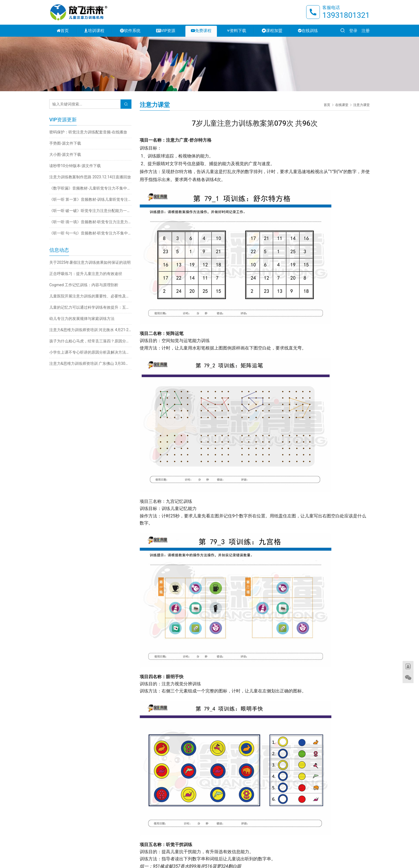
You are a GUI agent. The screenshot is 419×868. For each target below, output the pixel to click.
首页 (63, 31)
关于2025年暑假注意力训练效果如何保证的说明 (90, 262)
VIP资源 (166, 31)
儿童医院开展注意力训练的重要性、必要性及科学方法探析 (90, 296)
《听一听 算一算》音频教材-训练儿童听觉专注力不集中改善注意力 (90, 199)
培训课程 (94, 31)
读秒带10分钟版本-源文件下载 (75, 166)
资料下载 (237, 31)
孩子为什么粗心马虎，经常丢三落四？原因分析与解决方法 (90, 341)
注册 (366, 31)
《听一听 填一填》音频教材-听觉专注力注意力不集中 (90, 222)
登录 (353, 31)
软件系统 (130, 31)
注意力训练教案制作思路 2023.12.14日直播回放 (90, 177)
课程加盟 (272, 31)
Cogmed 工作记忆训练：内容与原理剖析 (84, 285)
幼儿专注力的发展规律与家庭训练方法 (82, 319)
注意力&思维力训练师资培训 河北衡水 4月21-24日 (90, 330)
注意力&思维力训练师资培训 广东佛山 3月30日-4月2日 (90, 363)
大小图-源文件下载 (65, 154)
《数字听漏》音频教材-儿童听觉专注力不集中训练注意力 (90, 188)
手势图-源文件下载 (65, 143)
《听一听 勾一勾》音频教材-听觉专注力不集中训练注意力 (90, 233)
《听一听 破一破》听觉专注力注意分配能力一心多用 (90, 211)
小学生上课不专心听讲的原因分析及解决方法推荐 (90, 352)
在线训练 (308, 31)
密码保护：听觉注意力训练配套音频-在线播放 (88, 132)
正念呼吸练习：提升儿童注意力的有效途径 (86, 274)
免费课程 (201, 31)
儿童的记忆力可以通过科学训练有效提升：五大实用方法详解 (90, 307)
